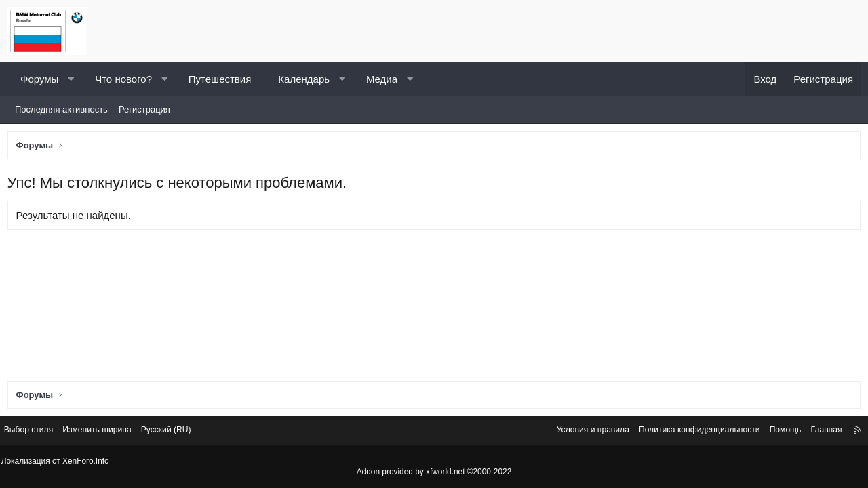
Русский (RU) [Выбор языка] (186, 432)
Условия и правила (567, 432)
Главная (815, 432)
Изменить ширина (112, 432)
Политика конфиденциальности (680, 432)
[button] (71, 79)
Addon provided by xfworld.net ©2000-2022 (434, 472)
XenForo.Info (89, 462)
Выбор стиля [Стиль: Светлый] (39, 432)
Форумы (39, 79)
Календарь (304, 79)
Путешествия (220, 79)
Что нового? (123, 79)
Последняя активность (61, 109)
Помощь (772, 432)
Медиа (382, 79)
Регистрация (144, 109)
